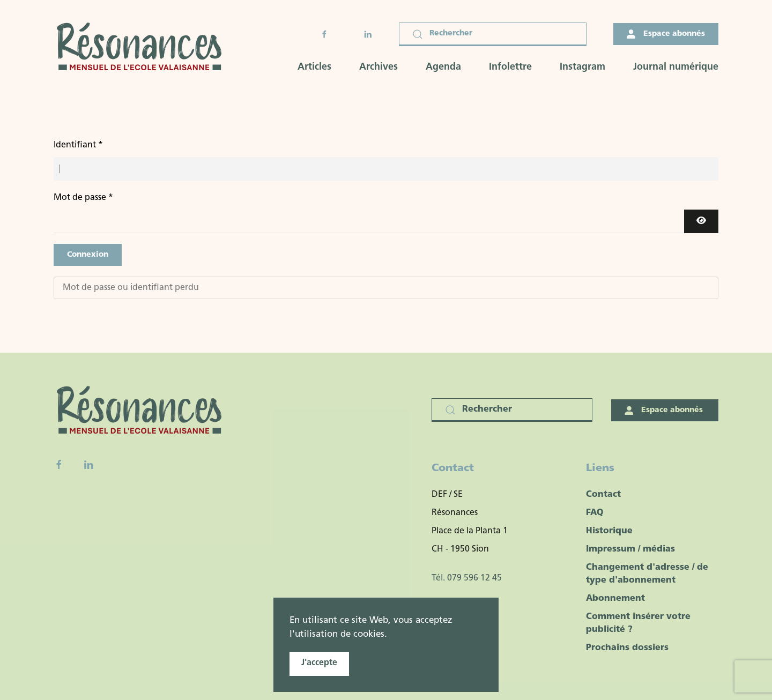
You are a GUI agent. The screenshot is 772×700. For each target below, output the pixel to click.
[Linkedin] (88, 465)
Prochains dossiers (627, 648)
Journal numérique (676, 67)
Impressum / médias (630, 549)
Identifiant (78, 145)
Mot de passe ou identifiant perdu (131, 288)
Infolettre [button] (510, 67)
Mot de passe (83, 198)
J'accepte (319, 663)
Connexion (88, 255)
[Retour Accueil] (143, 48)
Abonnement (615, 599)
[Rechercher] (493, 34)
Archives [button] (378, 67)
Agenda (443, 67)
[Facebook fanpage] (59, 465)
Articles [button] (314, 67)
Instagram (582, 67)
